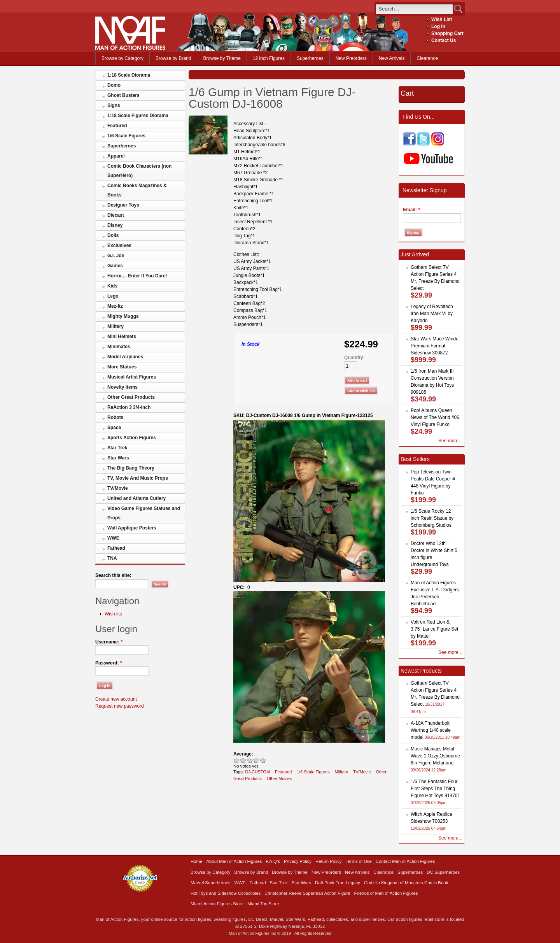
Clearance (427, 58)
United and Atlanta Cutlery (136, 498)
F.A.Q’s (273, 861)
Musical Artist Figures (132, 377)
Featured (117, 126)
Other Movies (279, 778)
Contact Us (444, 40)
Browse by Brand (173, 58)
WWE (113, 538)
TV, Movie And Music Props (138, 478)
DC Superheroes (443, 872)
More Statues (122, 367)
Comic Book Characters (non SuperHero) (139, 171)
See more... (450, 441)
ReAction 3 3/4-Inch (129, 407)
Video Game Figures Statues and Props (144, 513)
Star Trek (117, 448)
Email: (411, 210)
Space (114, 428)
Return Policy (329, 861)
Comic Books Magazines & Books (137, 190)
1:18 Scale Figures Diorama (138, 116)
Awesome (263, 760)
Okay (243, 760)
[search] (414, 9)
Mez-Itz (115, 306)
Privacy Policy (298, 861)
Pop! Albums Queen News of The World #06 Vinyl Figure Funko (435, 417)
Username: (109, 642)
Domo (114, 85)
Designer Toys (123, 205)
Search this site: (113, 575)
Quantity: (354, 358)
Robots (115, 417)
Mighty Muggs (123, 316)
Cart (407, 93)
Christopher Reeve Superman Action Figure (307, 893)
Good (250, 760)
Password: (109, 663)
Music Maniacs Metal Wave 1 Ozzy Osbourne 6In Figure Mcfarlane (435, 756)
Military (115, 326)
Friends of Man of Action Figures (386, 893)
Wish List (442, 19)
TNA (112, 558)
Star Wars (118, 458)
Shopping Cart (447, 33)
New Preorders (351, 58)
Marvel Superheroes (211, 883)
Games (115, 266)
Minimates (119, 347)
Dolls (113, 235)
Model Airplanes (125, 357)
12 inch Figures (269, 58)
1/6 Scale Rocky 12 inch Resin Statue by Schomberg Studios (432, 518)
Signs (114, 105)
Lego (113, 296)
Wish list (113, 614)
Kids (112, 286)
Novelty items (122, 387)
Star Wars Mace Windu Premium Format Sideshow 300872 (435, 346)
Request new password (120, 706)
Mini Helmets (122, 337)
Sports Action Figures (132, 438)
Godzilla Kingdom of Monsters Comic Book (406, 883)
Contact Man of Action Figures (405, 861)
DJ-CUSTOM (257, 772)
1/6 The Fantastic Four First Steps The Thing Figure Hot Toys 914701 (435, 789)
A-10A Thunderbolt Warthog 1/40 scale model (431, 730)
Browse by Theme (222, 58)
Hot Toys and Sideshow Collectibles (226, 893)
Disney (115, 225)
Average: (243, 754)
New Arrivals (392, 58)
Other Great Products (131, 397)
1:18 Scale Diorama (129, 75)
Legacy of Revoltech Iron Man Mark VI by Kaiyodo (432, 314)
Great (256, 760)
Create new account (116, 699)
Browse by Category (122, 58)
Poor (237, 760)
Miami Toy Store (263, 904)
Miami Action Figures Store (217, 904)
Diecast (116, 215)
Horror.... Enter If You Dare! (137, 276)
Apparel (116, 156)
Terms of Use (359, 861)
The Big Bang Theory (131, 468)
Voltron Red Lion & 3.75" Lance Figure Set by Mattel (434, 629)
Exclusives (119, 245)
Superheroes (310, 58)
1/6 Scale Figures (126, 136)
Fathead (116, 548)
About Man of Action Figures (234, 861)
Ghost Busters (123, 95)
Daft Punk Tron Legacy (338, 883)
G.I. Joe (116, 256)
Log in (438, 26)
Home (196, 861)
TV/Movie (118, 488)
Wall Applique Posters (132, 528)
